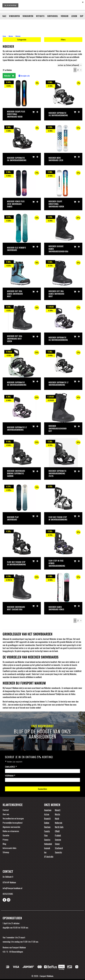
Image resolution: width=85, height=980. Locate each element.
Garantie (6, 835)
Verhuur (65, 22)
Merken (11, 36)
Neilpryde (59, 823)
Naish (57, 818)
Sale (4, 22)
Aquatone (48, 810)
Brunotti (47, 818)
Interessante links (10, 848)
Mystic (57, 814)
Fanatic (47, 831)
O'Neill (57, 831)
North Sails (59, 827)
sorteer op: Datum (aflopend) (70, 65)
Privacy (5, 839)
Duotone (47, 827)
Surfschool (53, 22)
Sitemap (6, 852)
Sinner (57, 844)
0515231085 (8, 894)
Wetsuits (40, 22)
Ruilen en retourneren (11, 831)
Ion (45, 852)
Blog (4, 844)
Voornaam (10, 776)
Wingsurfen (28, 22)
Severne (58, 839)
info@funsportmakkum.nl (12, 888)
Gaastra (47, 839)
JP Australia (49, 856)
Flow (46, 835)
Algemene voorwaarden (11, 827)
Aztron (47, 814)
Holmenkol (48, 844)
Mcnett (58, 810)
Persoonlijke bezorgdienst (13, 823)
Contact (6, 810)
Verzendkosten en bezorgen (13, 818)
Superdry (58, 852)
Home (4, 36)
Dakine (47, 823)
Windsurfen (14, 22)
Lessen (74, 22)
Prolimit (58, 835)
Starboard (59, 848)
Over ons (6, 814)
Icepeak (47, 848)
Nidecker (18, 36)
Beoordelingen (17, 952)
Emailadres (11, 767)
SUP (82, 22)
